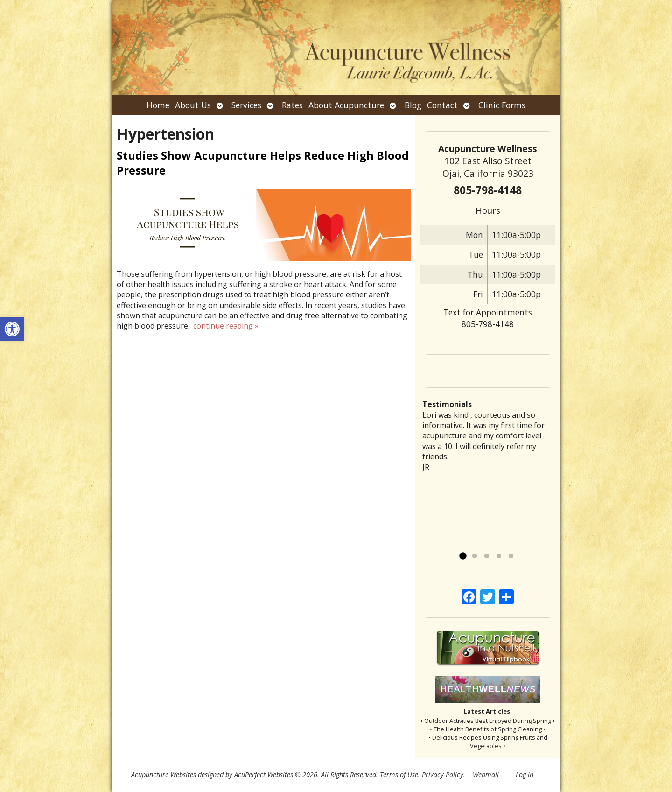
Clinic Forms (502, 105)
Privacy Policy (443, 774)
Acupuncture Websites (164, 774)
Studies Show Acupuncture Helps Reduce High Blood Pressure (263, 162)
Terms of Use (399, 774)
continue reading (226, 326)
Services (246, 105)
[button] (12, 329)
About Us (193, 105)
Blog (413, 105)
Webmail (486, 774)
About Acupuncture (346, 105)
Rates (292, 105)
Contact (442, 105)
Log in (525, 774)
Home (158, 105)
